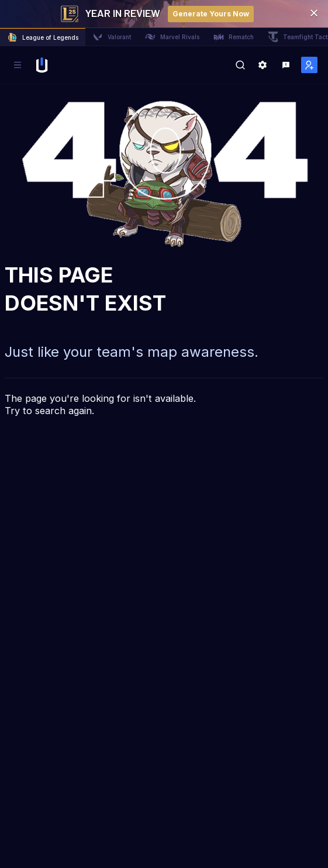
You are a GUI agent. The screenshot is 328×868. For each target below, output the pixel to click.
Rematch (234, 37)
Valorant (112, 37)
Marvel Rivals (172, 37)
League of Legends (43, 37)
